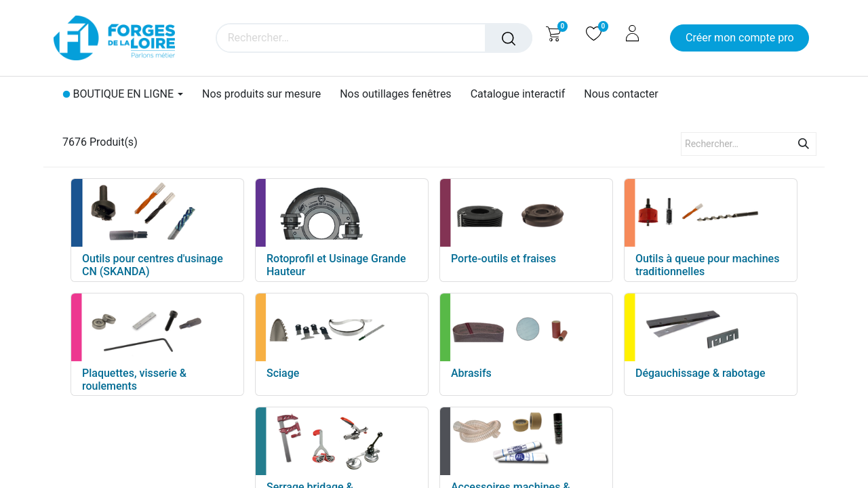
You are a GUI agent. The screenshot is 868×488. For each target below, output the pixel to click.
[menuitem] (261, 94)
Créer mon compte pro (740, 38)
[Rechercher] (509, 38)
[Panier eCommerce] (553, 33)
